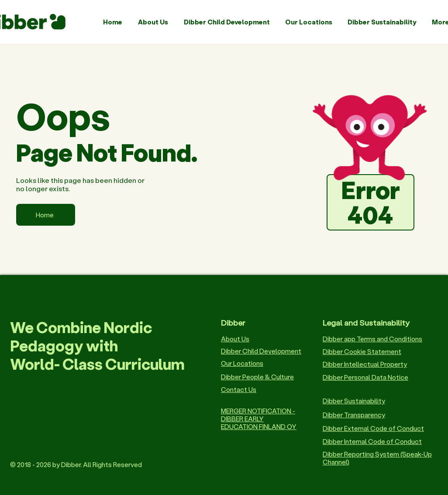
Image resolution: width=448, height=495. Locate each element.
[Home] (46, 215)
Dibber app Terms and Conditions (372, 339)
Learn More (40, 286)
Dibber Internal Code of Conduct (372, 441)
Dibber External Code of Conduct (373, 428)
